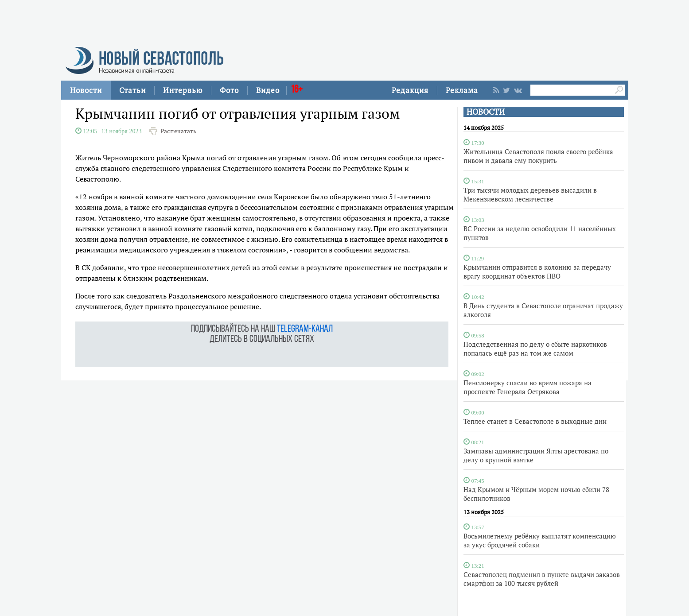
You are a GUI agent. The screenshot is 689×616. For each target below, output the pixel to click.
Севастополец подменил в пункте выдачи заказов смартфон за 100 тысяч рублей (542, 579)
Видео (268, 90)
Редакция (410, 90)
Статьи (132, 90)
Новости (86, 90)
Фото (229, 90)
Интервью (183, 90)
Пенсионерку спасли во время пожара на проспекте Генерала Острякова (527, 387)
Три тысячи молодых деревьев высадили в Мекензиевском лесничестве (530, 194)
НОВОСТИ (486, 112)
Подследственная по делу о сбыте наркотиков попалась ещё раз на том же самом (535, 349)
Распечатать (178, 131)
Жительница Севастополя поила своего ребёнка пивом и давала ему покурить (538, 156)
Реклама (462, 90)
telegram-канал (305, 329)
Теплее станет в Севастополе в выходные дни (535, 421)
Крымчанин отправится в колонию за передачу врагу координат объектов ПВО (537, 271)
